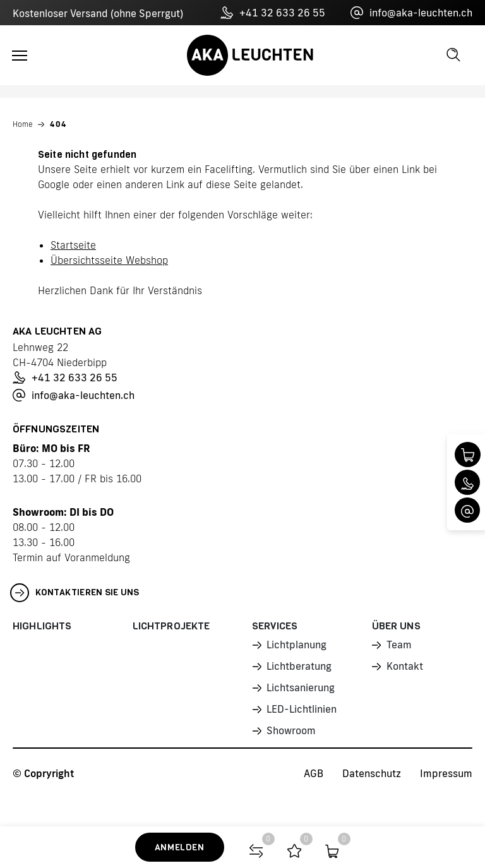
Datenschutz (372, 773)
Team (399, 645)
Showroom (291, 730)
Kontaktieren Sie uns (75, 593)
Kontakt (405, 666)
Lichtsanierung (300, 687)
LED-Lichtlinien (301, 709)
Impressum (446, 773)
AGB (314, 773)
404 (58, 124)
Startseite (73, 245)
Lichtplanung (296, 645)
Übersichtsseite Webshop (109, 260)
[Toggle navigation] (20, 56)
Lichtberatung (298, 666)
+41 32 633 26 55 (273, 13)
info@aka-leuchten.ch (411, 13)
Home (23, 124)
